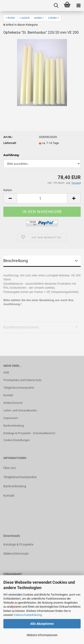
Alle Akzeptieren (42, 624)
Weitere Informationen (42, 635)
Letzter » (54, 18)
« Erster (10, 18)
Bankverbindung (14, 426)
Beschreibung (16, 261)
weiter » (39, 18)
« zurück (25, 18)
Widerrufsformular (16, 554)
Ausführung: (11, 155)
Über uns (10, 468)
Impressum (11, 418)
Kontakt (8, 395)
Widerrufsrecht (13, 403)
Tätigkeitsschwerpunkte (19, 388)
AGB (6, 372)
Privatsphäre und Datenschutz (22, 380)
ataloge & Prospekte (19, 544)
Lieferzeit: (10, 143)
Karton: (8, 190)
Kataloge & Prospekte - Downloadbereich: (30, 433)
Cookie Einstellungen (17, 440)
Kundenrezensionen (21, 327)
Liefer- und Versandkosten (20, 410)
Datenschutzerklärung (28, 615)
